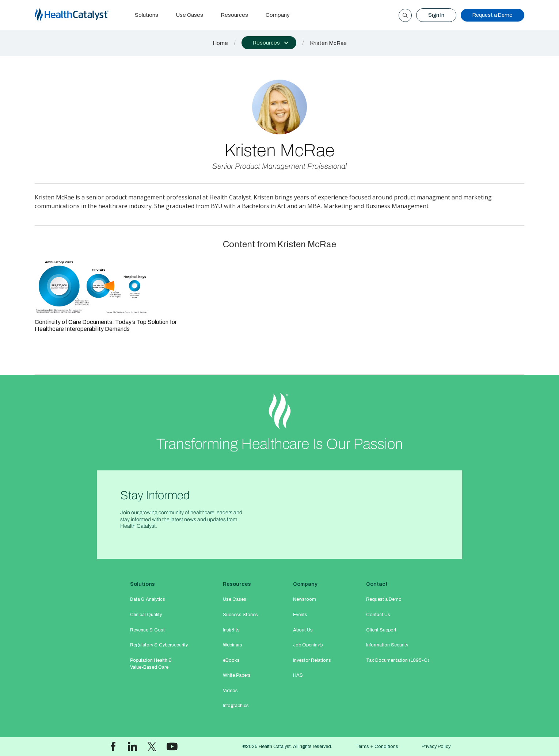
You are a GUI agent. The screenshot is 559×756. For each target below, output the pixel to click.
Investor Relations (312, 660)
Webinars (233, 645)
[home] (80, 15)
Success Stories (240, 615)
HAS (298, 675)
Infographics (236, 706)
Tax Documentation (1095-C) (398, 660)
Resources (234, 15)
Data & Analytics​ (148, 599)
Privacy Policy (436, 747)
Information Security (387, 645)
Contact (377, 584)
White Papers (237, 675)
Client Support (381, 630)
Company (278, 15)
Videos (230, 691)
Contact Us (378, 615)
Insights (231, 630)
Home (220, 43)
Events (300, 615)
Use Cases (189, 15)
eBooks (231, 660)
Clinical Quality (146, 615)
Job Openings (308, 645)
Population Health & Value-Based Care (151, 664)
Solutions (147, 15)
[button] (269, 43)
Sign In (436, 15)
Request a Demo (493, 15)
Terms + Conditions (377, 747)
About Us (303, 630)
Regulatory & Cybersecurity (159, 645)
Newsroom (305, 599)
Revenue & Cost (147, 630)
